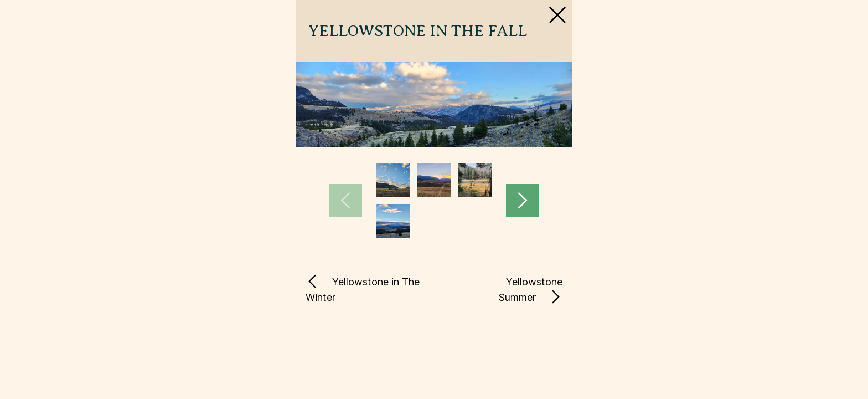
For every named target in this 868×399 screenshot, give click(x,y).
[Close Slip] (662, 47)
